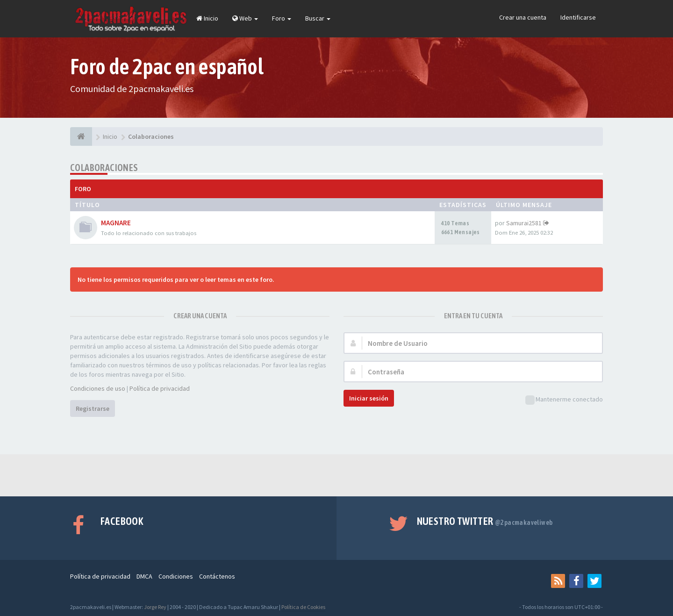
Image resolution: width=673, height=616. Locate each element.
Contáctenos (217, 576)
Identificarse (578, 17)
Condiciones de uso (98, 388)
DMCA (144, 576)
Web (245, 18)
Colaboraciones (104, 168)
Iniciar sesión (369, 398)
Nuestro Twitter (485, 521)
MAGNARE (116, 223)
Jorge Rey (155, 607)
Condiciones (176, 576)
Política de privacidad (160, 388)
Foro (282, 18)
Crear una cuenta (523, 17)
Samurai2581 (524, 223)
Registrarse (93, 408)
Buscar (318, 18)
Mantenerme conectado (564, 400)
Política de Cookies (303, 607)
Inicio (207, 18)
